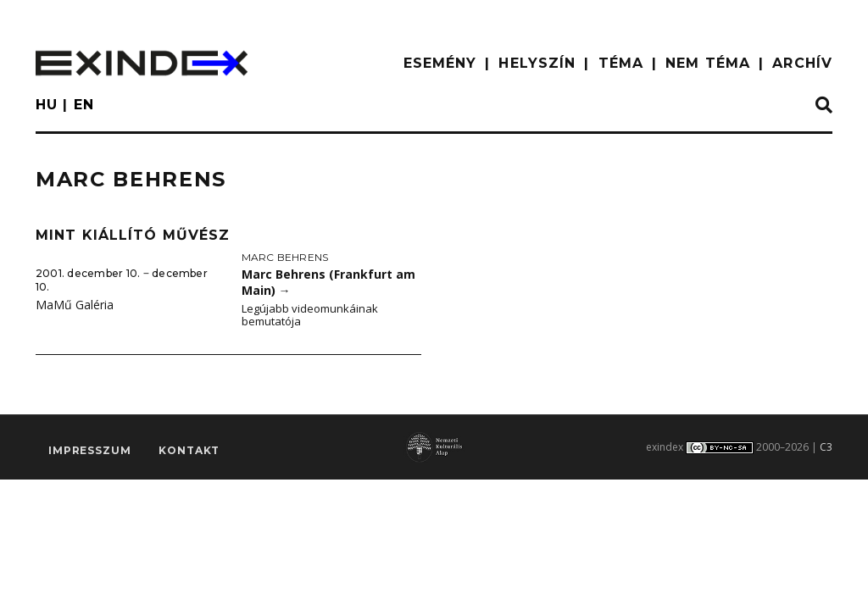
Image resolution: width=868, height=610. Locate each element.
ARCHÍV (802, 63)
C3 (826, 447)
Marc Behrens (285, 257)
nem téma (708, 63)
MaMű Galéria (75, 305)
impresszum (89, 450)
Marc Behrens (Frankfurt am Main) (328, 282)
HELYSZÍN (537, 63)
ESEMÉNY (440, 63)
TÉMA (621, 63)
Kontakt (189, 450)
